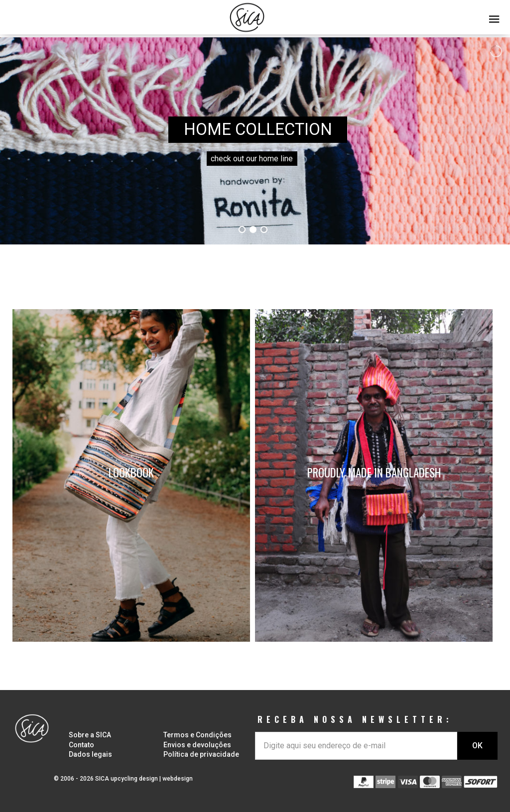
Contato (81, 745)
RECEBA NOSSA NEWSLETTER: (355, 719)
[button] (255, 15)
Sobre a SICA (90, 735)
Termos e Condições (197, 735)
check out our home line (252, 159)
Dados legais (90, 754)
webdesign (178, 779)
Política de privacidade (201, 754)
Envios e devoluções (197, 745)
